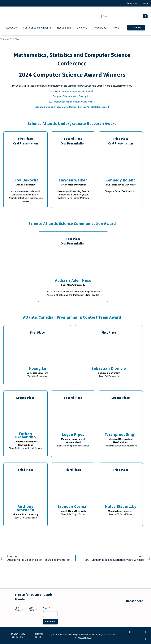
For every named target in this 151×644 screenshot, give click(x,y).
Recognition (64, 28)
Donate (39, 637)
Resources (100, 28)
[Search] (145, 16)
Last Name (32, 609)
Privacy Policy (18, 634)
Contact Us (132, 3)
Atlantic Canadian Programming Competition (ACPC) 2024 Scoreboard (72, 107)
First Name (18, 609)
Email (46, 608)
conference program (71, 91)
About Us (11, 28)
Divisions (82, 28)
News (116, 28)
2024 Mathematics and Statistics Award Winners (72, 102)
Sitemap (39, 634)
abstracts (90, 91)
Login (146, 3)
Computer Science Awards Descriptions (72, 96)
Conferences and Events (37, 28)
